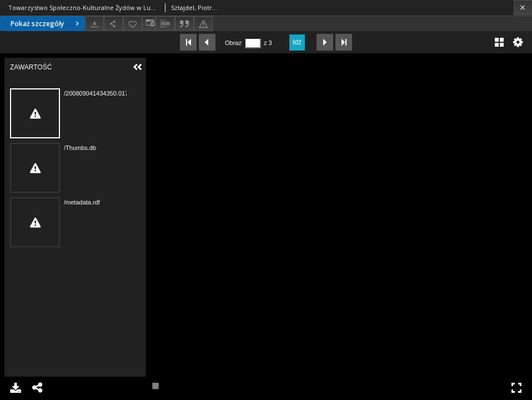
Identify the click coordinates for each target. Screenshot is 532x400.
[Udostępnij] (113, 24)
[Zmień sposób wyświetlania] (149, 24)
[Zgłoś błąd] (203, 24)
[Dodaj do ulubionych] (133, 24)
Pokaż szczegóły (46, 24)
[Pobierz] (94, 24)
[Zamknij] (523, 7)
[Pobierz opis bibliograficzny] (165, 24)
